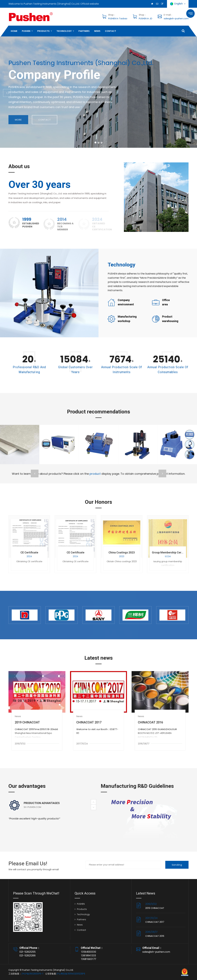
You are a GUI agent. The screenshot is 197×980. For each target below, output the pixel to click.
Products (43, 31)
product (95, 474)
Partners (84, 31)
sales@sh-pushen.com (176, 19)
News (97, 31)
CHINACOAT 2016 (150, 722)
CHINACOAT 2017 (89, 722)
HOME (14, 31)
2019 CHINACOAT (27, 722)
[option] (52, 813)
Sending (177, 865)
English (178, 4)
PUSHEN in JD (146, 19)
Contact (111, 31)
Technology (64, 31)
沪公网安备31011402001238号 (71, 974)
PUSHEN (26, 31)
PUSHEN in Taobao (118, 19)
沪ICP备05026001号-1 (32, 974)
